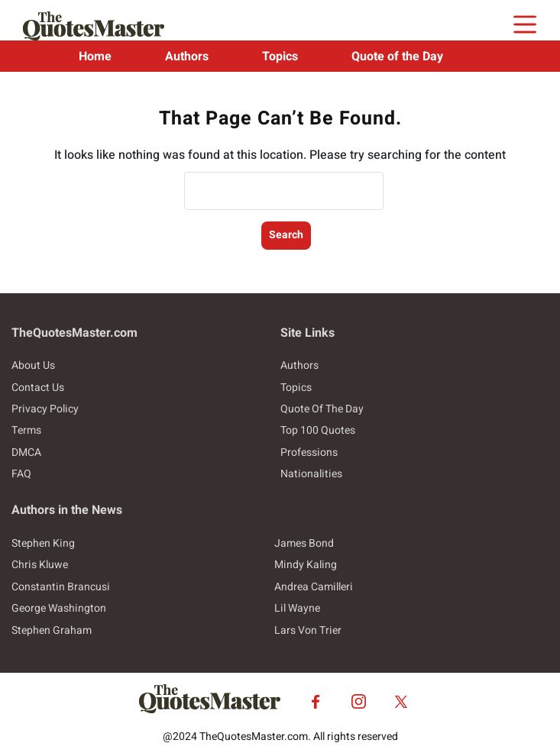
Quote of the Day (397, 57)
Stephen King (43, 543)
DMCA (26, 452)
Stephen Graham (52, 630)
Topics (280, 57)
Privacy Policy (45, 409)
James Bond (304, 543)
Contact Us (38, 388)
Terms (26, 430)
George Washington (59, 608)
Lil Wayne (297, 608)
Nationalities (311, 474)
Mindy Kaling (306, 565)
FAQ (21, 474)
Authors (187, 57)
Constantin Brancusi (61, 587)
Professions (309, 452)
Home (95, 57)
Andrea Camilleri (314, 587)
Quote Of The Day (322, 409)
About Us (33, 365)
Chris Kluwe (40, 565)
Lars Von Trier (308, 630)
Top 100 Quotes (318, 430)
